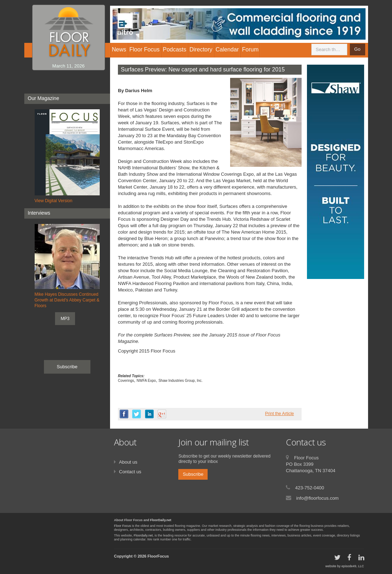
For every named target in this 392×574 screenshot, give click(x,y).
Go (357, 49)
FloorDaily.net (161, 520)
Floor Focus (123, 526)
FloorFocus (158, 556)
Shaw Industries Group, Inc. (180, 381)
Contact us (130, 472)
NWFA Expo (146, 381)
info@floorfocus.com (317, 498)
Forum (250, 49)
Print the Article (280, 414)
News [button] (119, 49)
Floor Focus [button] (144, 49)
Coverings (126, 381)
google (162, 414)
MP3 (65, 319)
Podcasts (174, 49)
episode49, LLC (353, 566)
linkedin (149, 414)
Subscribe (67, 367)
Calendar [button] (227, 49)
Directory (201, 49)
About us (128, 462)
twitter (137, 414)
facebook (124, 414)
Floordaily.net (143, 535)
